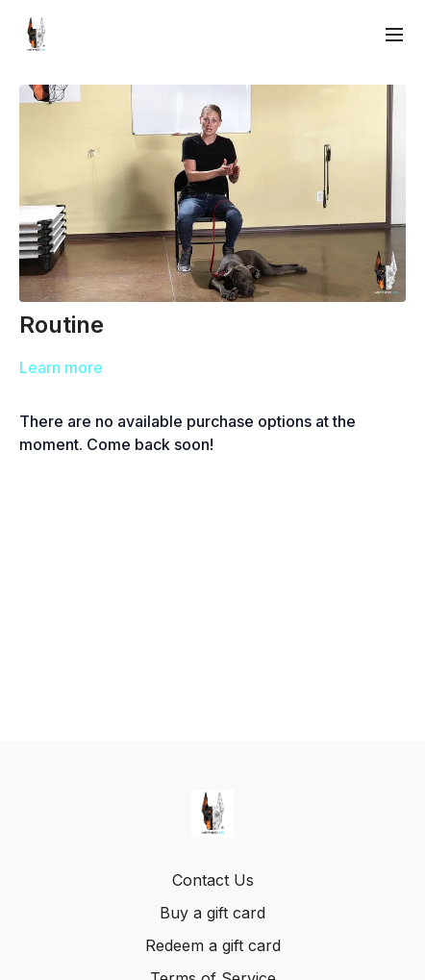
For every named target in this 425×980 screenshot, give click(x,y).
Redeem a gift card (213, 945)
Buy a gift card (212, 913)
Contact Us (213, 880)
